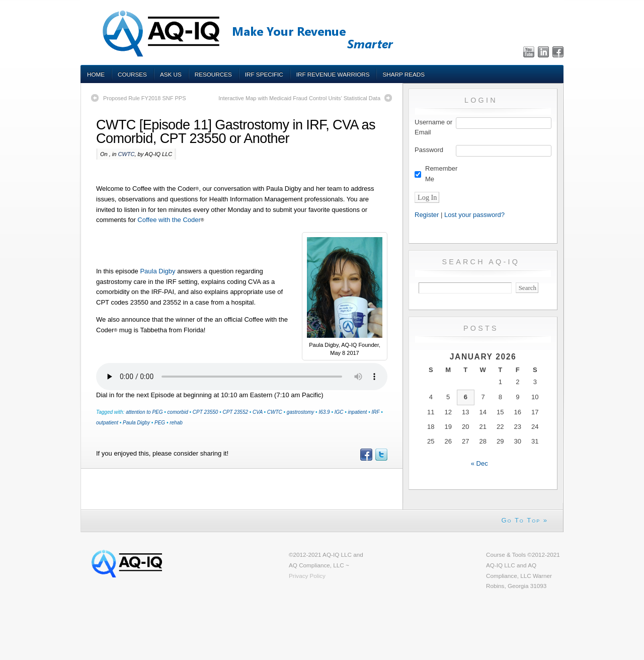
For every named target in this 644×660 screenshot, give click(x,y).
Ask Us (171, 74)
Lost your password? (474, 215)
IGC (339, 412)
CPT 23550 (206, 412)
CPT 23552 (235, 412)
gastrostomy (300, 412)
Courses (132, 74)
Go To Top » (525, 520)
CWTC (126, 154)
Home (96, 74)
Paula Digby (157, 271)
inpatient (358, 412)
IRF (375, 412)
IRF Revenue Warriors (333, 74)
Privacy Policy (307, 576)
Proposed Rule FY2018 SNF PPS (144, 98)
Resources (213, 74)
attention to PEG (144, 412)
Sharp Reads (404, 74)
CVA (258, 412)
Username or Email (433, 127)
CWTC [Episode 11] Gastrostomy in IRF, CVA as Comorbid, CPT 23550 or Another (236, 132)
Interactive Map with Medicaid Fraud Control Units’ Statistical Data (299, 98)
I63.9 (324, 412)
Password (429, 150)
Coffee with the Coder (169, 220)
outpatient (107, 423)
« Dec (479, 463)
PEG (160, 423)
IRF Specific (264, 74)
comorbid (178, 412)
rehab (176, 423)
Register (427, 215)
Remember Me (441, 174)
